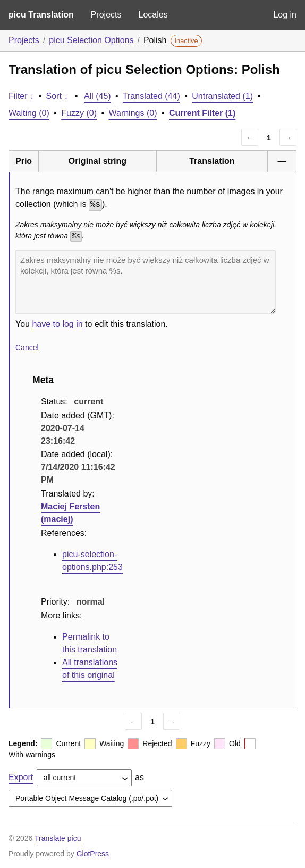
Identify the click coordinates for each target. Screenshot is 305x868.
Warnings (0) (133, 113)
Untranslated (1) (222, 96)
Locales (153, 15)
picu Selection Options (91, 40)
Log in (285, 15)
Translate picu (58, 838)
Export (21, 777)
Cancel (27, 348)
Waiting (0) (29, 113)
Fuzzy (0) (79, 113)
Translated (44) (151, 96)
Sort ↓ (57, 96)
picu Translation (41, 15)
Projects (106, 15)
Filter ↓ (21, 96)
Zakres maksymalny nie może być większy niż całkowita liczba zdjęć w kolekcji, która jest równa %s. (146, 282)
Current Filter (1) (202, 113)
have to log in (57, 324)
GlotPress (93, 854)
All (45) (98, 96)
